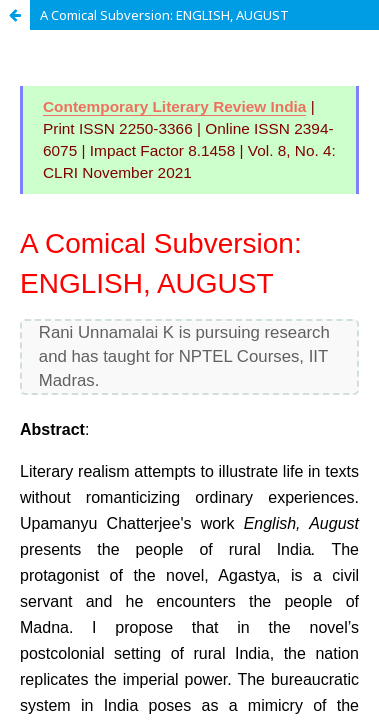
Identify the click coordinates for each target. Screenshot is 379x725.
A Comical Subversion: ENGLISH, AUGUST (164, 15)
